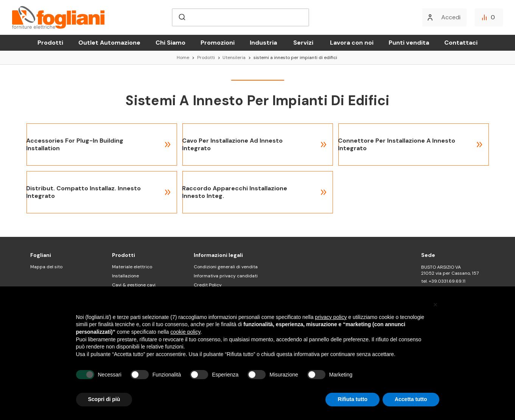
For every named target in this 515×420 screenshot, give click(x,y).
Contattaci (461, 43)
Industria (263, 43)
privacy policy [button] (331, 317)
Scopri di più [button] (104, 399)
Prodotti (50, 43)
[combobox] (240, 17)
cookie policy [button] (185, 332)
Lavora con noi (352, 43)
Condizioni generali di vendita (226, 267)
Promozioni (218, 43)
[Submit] (181, 17)
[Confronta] (489, 17)
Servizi (303, 43)
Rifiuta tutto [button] (352, 399)
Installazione (125, 276)
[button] (436, 305)
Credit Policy (208, 285)
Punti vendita (409, 43)
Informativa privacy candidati (226, 276)
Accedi (451, 17)
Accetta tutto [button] (411, 399)
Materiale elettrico (132, 267)
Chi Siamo (170, 43)
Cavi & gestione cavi (134, 285)
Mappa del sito (46, 267)
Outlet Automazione (109, 43)
